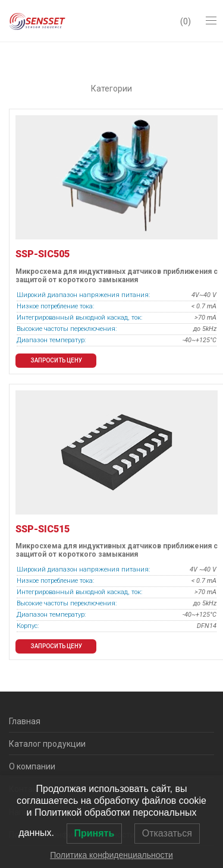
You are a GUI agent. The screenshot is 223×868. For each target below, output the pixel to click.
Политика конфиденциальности (111, 855)
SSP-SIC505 (43, 254)
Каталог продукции (47, 744)
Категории (111, 89)
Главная (25, 721)
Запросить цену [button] (56, 360)
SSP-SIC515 (43, 529)
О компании (32, 766)
